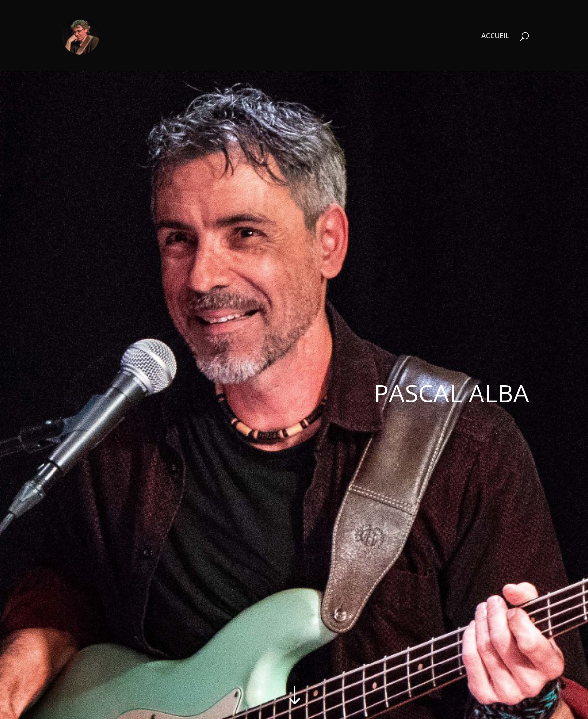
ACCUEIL (495, 36)
